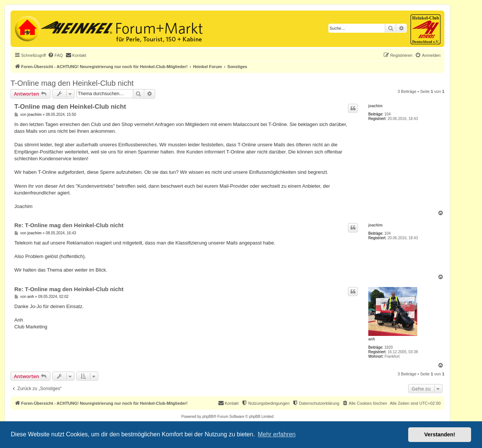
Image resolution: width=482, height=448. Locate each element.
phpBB (208, 417)
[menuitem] (55, 55)
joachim (375, 106)
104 (388, 114)
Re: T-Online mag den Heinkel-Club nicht (69, 225)
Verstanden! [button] (440, 434)
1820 (389, 347)
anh (372, 339)
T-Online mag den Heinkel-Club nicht (72, 83)
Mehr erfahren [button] (277, 434)
